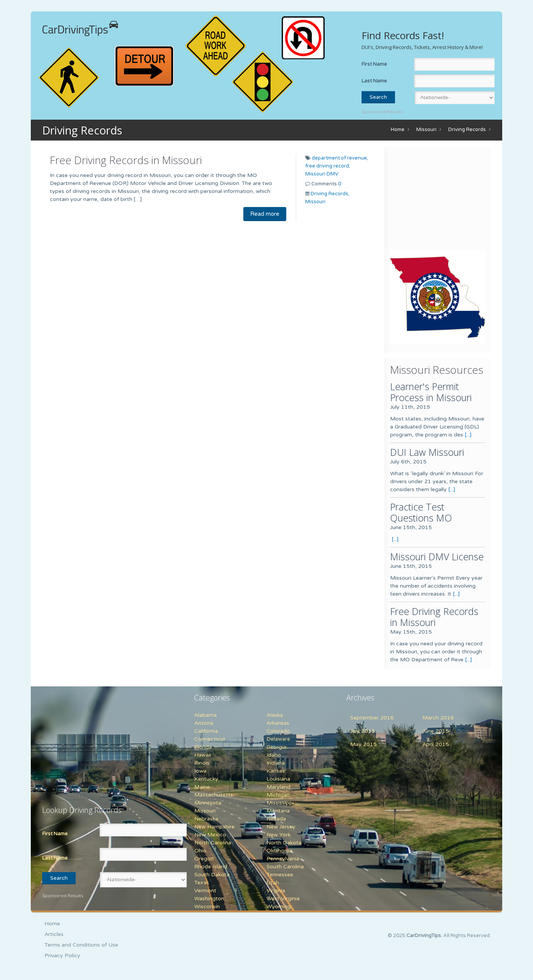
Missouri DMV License (437, 556)
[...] (468, 435)
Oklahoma (279, 851)
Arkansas (278, 723)
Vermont (205, 891)
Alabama (205, 715)
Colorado (278, 731)
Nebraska (206, 819)
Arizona (204, 723)
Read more (265, 214)
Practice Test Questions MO (421, 512)
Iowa (200, 771)
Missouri (426, 130)
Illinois (202, 763)
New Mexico (210, 835)
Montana (278, 811)
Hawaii (203, 755)
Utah (273, 883)
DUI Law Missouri (427, 452)
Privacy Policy (62, 955)
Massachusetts (214, 795)
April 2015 (436, 744)
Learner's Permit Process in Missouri (431, 392)
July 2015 (362, 731)
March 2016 (438, 718)
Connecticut (210, 739)
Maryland (278, 787)
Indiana (276, 763)
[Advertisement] (438, 200)
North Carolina (213, 843)
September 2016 (372, 718)
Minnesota (208, 803)
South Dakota (212, 875)
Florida (203, 747)
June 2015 (436, 731)
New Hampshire (214, 827)
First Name (374, 64)
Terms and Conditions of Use (81, 945)
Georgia (276, 747)
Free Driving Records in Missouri (126, 160)
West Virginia (283, 899)
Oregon (204, 859)
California (206, 731)
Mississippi (280, 803)
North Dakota (284, 843)
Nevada (276, 819)
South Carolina (285, 867)
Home (398, 130)
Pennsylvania (283, 859)
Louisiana (278, 779)
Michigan (278, 795)
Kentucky (206, 779)
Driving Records (467, 130)
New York (278, 835)
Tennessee (280, 875)
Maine (202, 787)
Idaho (274, 755)
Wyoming (279, 906)
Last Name (374, 81)
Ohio (200, 851)
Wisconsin (207, 906)
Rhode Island (211, 867)
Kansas (276, 771)
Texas (202, 883)
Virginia (276, 891)
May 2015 (363, 744)
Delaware (278, 739)
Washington (209, 899)
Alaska (275, 715)
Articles (54, 934)
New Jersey (281, 827)
